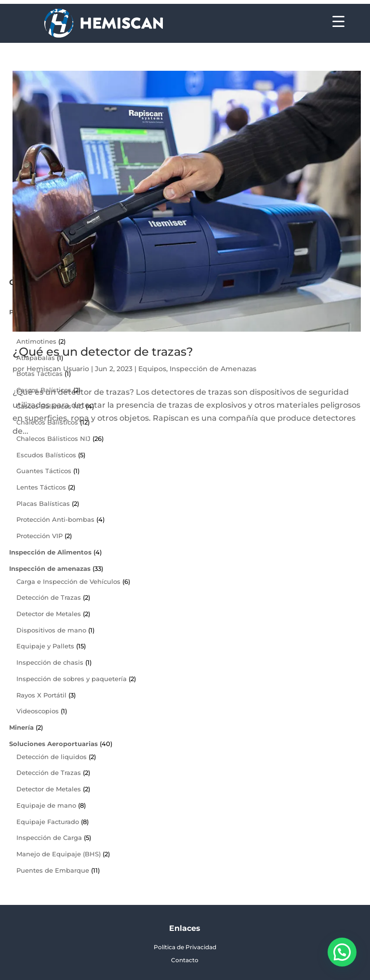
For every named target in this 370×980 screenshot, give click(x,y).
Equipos (152, 369)
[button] (342, 952)
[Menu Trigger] (338, 20)
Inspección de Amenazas (213, 369)
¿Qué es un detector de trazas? (103, 352)
